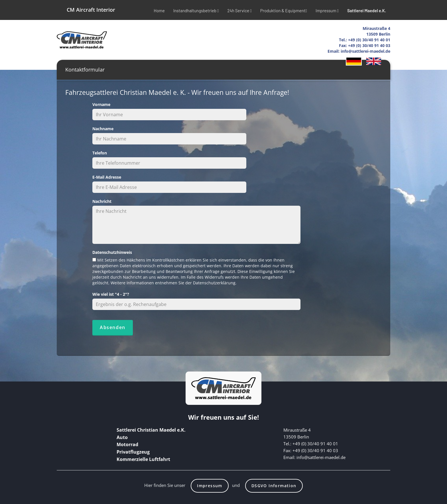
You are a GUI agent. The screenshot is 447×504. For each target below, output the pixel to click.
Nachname (103, 129)
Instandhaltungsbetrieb (196, 11)
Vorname (101, 104)
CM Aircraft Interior (91, 10)
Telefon (100, 153)
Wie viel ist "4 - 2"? (111, 294)
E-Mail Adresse (107, 177)
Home (159, 11)
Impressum (327, 11)
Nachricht (102, 201)
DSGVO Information (274, 486)
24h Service (239, 11)
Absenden (113, 327)
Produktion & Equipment (284, 11)
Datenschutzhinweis (112, 252)
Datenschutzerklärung (214, 283)
